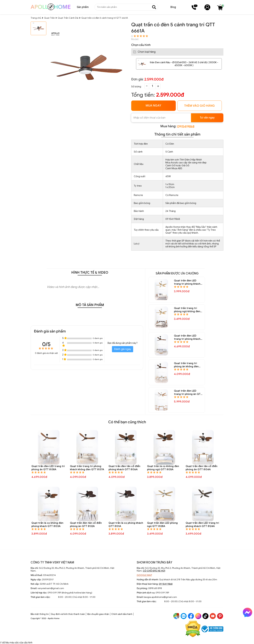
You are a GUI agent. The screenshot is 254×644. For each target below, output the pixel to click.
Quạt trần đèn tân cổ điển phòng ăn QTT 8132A (86, 525)
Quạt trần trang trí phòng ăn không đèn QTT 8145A (186, 365)
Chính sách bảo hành (122, 614)
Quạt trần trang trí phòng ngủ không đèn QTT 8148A (187, 310)
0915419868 (186, 127)
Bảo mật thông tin (40, 614)
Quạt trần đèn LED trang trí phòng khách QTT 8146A (187, 337)
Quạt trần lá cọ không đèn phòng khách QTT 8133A (47, 525)
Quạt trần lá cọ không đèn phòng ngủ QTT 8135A (163, 468)
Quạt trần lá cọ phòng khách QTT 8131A (126, 525)
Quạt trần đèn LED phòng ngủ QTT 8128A (162, 525)
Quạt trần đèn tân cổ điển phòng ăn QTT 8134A (202, 468)
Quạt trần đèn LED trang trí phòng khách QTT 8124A (202, 525)
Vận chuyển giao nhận (98, 614)
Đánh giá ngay (123, 349)
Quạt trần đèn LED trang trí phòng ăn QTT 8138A (48, 468)
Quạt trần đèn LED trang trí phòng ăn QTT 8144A (188, 393)
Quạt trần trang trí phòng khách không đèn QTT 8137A (87, 468)
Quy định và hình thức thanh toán (68, 614)
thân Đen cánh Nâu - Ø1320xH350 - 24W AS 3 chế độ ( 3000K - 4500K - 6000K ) (184, 64)
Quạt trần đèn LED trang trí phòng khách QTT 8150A (187, 282)
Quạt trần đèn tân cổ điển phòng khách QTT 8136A (124, 468)
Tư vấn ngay (207, 118)
